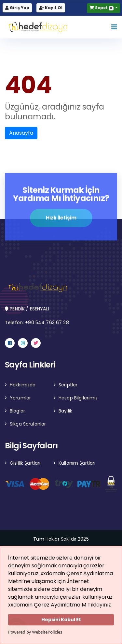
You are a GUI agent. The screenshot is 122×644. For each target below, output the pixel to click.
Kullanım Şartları (77, 463)
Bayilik (65, 411)
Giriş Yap (17, 8)
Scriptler (68, 385)
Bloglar (17, 411)
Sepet (102, 8)
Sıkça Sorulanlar (28, 424)
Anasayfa (21, 133)
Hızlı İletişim (61, 218)
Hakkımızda (23, 385)
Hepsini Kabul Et (61, 620)
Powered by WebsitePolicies (35, 632)
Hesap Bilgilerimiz (78, 398)
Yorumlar (20, 398)
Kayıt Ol (51, 8)
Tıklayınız (99, 605)
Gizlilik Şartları (25, 463)
